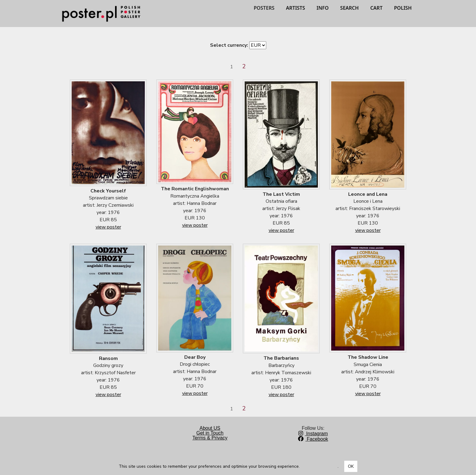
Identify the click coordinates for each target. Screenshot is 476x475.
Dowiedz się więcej (319, 466)
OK (351, 466)
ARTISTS (296, 8)
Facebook (313, 439)
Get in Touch (210, 433)
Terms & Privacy (210, 438)
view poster (108, 227)
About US (210, 428)
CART (376, 8)
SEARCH (350, 8)
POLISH (403, 8)
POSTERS (264, 8)
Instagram (313, 434)
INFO (323, 8)
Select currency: (229, 45)
